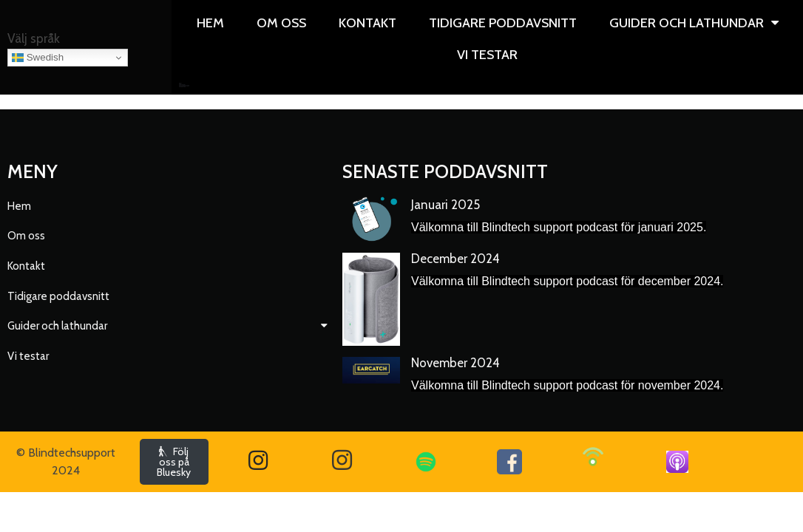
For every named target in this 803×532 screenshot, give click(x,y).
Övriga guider (181, 87)
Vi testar (184, 87)
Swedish (38, 58)
